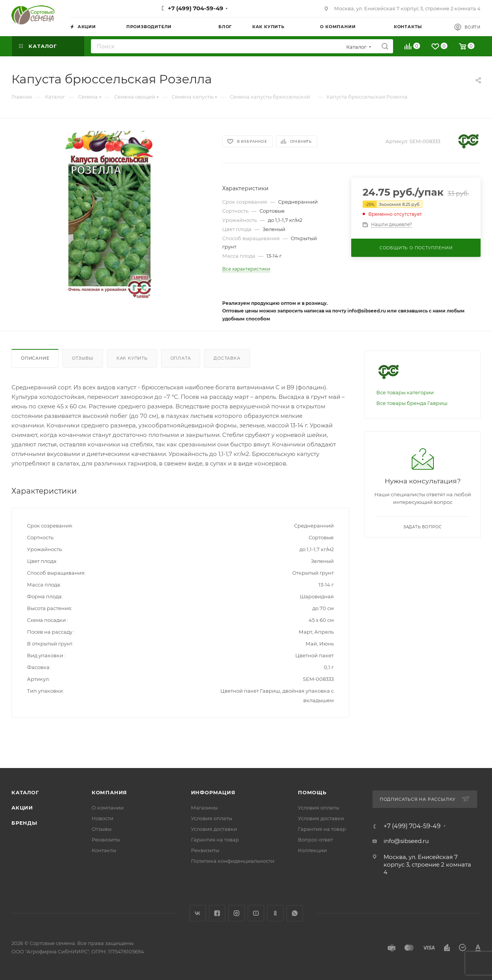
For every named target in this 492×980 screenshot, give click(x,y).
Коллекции (312, 850)
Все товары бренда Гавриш (412, 403)
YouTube (256, 913)
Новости (103, 818)
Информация (213, 792)
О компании (108, 808)
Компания (109, 792)
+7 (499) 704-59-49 (196, 8)
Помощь (312, 792)
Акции (22, 808)
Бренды (24, 823)
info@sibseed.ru (406, 841)
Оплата (181, 358)
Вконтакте (198, 913)
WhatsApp (295, 913)
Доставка (227, 358)
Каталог (25, 792)
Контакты (104, 850)
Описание (35, 358)
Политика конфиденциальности (233, 861)
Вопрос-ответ (315, 840)
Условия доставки (214, 829)
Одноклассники (275, 913)
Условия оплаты (212, 818)
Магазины (204, 808)
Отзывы (83, 358)
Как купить (132, 358)
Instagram (236, 913)
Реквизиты (106, 840)
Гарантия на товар (215, 840)
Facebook (217, 913)
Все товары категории (405, 392)
